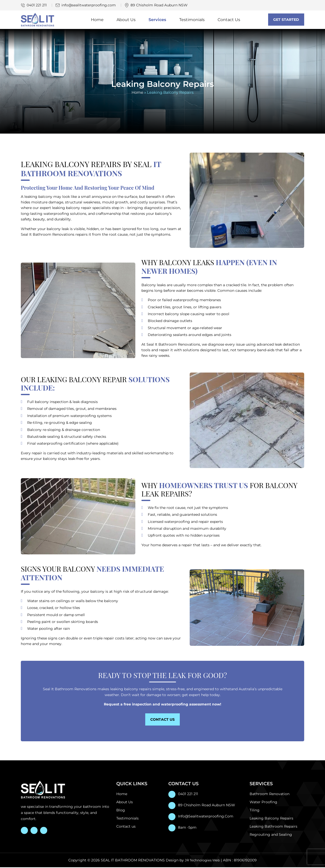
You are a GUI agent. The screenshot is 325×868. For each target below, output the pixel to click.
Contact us (126, 827)
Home (97, 20)
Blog (121, 811)
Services (157, 20)
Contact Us (229, 20)
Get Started (286, 20)
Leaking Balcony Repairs (271, 819)
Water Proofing (263, 803)
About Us (126, 20)
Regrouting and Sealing (271, 835)
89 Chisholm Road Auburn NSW (207, 806)
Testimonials (192, 20)
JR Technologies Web (202, 861)
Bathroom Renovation (270, 795)
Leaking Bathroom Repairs (273, 827)
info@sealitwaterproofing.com (89, 5)
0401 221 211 (37, 5)
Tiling (255, 811)
